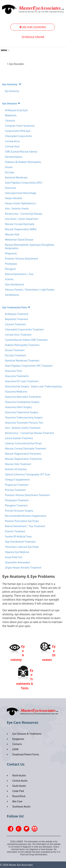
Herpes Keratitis (14, 198)
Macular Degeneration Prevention (23, 454)
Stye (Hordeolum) (14, 284)
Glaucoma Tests (14, 371)
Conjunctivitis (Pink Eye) (18, 131)
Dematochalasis (14, 157)
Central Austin (20, 781)
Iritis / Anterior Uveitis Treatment (23, 428)
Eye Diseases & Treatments (27, 734)
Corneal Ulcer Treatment (18, 335)
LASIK (15, 749)
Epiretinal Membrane (16, 177)
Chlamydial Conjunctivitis (19, 136)
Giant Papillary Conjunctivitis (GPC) (24, 183)
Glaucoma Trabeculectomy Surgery (24, 417)
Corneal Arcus (12, 141)
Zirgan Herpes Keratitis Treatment (23, 568)
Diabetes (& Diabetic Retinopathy (23, 162)
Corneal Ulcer (12, 146)
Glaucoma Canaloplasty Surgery (22, 402)
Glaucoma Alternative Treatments (23, 397)
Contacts (17, 744)
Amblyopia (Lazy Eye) (16, 110)
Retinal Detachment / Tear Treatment (25, 526)
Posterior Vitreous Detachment (21, 259)
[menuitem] (33, 27)
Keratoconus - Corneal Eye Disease (24, 214)
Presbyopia (11, 264)
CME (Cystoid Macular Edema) (21, 152)
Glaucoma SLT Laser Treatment (22, 381)
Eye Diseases (11, 103)
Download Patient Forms (26, 754)
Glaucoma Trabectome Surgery (22, 412)
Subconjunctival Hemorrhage (21, 193)
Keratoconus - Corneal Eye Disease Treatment (29, 433)
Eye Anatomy (12, 84)
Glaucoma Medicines (16, 392)
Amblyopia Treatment (17, 314)
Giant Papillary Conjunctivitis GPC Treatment (29, 366)
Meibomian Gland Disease (19, 240)
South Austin (19, 786)
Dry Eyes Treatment (16, 355)
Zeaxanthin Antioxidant (17, 562)
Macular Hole (12, 234)
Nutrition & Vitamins (16, 469)
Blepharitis (11, 115)
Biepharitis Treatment (17, 319)
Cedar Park (18, 791)
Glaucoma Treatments (17, 376)
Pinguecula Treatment (17, 485)
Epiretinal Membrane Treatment (22, 361)
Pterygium (10, 269)
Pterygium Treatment (16, 505)
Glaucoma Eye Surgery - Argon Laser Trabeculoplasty (33, 386)
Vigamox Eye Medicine (17, 552)
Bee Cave (17, 801)
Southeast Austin (21, 806)
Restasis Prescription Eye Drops (22, 521)
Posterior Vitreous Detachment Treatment (27, 495)
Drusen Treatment (15, 350)
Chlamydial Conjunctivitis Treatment (24, 329)
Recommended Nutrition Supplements (26, 516)
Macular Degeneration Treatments (23, 459)
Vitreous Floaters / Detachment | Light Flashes (30, 290)
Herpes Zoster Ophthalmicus (20, 203)
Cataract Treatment (15, 324)
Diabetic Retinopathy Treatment (22, 345)
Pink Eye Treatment (15, 490)
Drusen (9, 167)
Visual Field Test (14, 557)
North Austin (19, 775)
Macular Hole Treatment (18, 464)
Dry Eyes (10, 172)
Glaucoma (10, 188)
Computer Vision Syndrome (20, 126)
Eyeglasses (18, 739)
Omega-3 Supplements (17, 480)
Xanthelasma (12, 295)
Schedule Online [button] (33, 37)
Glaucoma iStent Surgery (18, 407)
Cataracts (10, 121)
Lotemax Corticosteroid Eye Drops (23, 443)
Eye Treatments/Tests (16, 307)
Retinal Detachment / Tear (19, 274)
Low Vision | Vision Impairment (22, 219)
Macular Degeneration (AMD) (21, 229)
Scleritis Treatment (15, 531)
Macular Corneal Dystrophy (20, 224)
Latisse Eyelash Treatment (19, 438)
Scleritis (9, 279)
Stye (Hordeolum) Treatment (20, 542)
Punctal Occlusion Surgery (19, 511)
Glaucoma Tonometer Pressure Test (24, 423)
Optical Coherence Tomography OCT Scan (28, 474)
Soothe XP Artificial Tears (18, 536)
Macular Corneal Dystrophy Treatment (26, 448)
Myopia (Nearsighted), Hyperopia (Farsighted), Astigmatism (30, 246)
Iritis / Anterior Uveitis (17, 209)
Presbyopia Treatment (17, 500)
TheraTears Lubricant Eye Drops (22, 547)
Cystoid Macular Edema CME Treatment (26, 340)
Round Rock (19, 796)
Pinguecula (11, 253)
